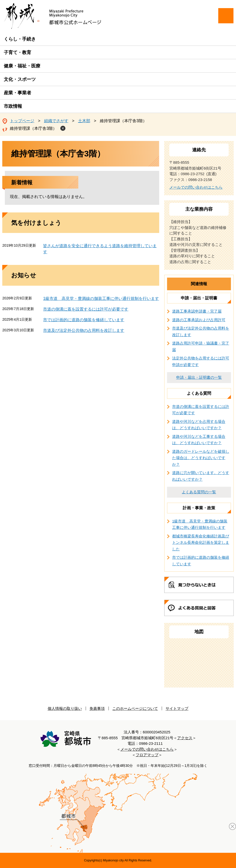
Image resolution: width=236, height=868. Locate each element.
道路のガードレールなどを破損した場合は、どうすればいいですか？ (201, 458)
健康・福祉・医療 (22, 66)
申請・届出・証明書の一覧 (199, 377)
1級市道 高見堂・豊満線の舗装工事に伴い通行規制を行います (101, 299)
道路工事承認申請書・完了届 (197, 311)
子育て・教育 (17, 52)
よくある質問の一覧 (199, 492)
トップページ (22, 121)
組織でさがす (56, 121)
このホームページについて (135, 708)
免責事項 (97, 708)
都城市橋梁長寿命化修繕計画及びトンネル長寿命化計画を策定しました (201, 542)
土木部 (84, 121)
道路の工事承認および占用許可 (199, 320)
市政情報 (13, 106)
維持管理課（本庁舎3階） (33, 128)
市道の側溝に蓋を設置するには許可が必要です (86, 309)
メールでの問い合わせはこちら (196, 187)
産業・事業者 (17, 93)
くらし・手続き (20, 39)
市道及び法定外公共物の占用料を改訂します (84, 330)
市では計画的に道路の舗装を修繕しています (84, 320)
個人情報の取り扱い (65, 708)
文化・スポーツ (20, 79)
